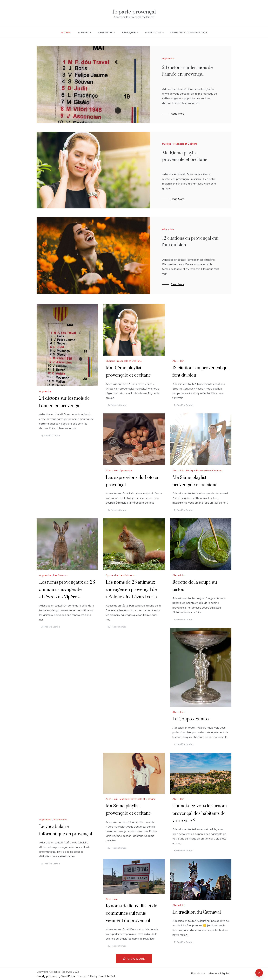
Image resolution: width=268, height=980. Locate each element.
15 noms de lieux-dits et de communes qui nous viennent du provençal (132, 913)
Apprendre (106, 32)
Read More (177, 114)
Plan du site (198, 973)
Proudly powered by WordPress (56, 976)
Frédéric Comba (52, 435)
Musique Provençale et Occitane (180, 144)
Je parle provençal (134, 12)
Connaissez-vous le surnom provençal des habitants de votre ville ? (200, 813)
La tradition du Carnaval (197, 912)
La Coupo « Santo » (191, 719)
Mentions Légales (219, 973)
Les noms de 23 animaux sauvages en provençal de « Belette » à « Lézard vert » (132, 590)
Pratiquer (130, 32)
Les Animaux (61, 575)
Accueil (66, 32)
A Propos (85, 32)
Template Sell (106, 976)
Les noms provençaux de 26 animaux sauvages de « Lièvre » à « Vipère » (67, 590)
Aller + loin (154, 32)
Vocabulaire (60, 820)
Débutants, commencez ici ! (189, 32)
